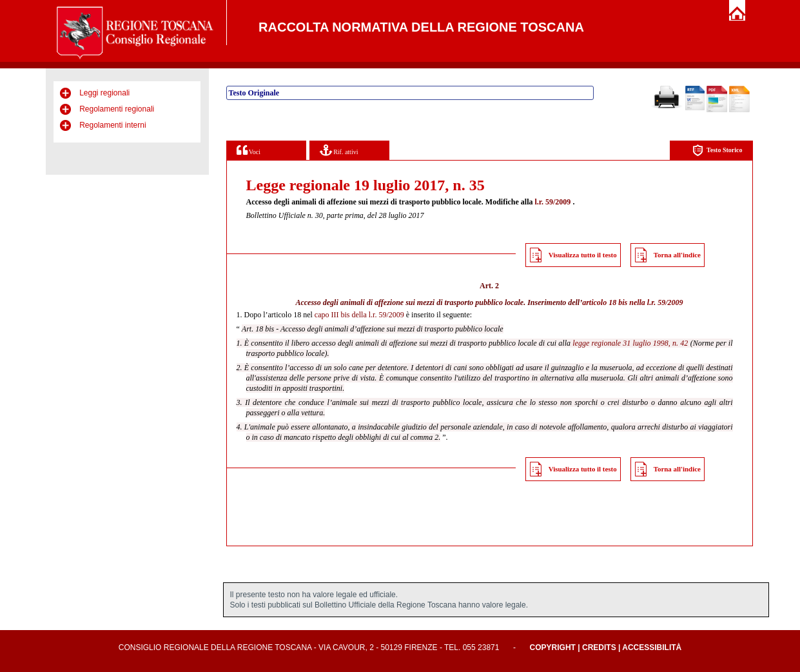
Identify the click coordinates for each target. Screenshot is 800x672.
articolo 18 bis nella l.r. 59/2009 (632, 302)
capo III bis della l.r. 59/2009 (359, 315)
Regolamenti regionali (117, 109)
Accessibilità (652, 647)
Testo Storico (717, 151)
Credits (599, 647)
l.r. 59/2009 (552, 202)
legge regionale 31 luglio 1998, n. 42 (630, 343)
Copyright (553, 647)
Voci (249, 150)
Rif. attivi (339, 150)
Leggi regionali (104, 93)
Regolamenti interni (112, 125)
